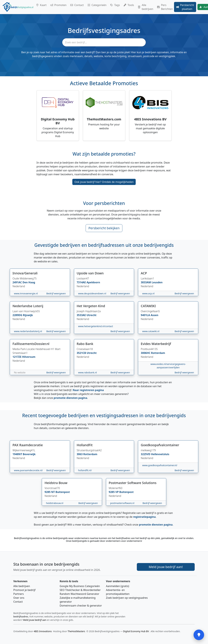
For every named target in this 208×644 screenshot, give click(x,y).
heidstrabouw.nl (55, 503)
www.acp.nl (148, 293)
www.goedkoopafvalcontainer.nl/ (160, 465)
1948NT (18, 454)
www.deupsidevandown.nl (92, 293)
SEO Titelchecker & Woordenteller (80, 590)
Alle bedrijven (146, 7)
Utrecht (91, 315)
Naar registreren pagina (88, 390)
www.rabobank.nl (88, 372)
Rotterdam (158, 353)
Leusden (157, 282)
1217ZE (17, 357)
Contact (77, 5)
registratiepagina (144, 517)
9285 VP (114, 492)
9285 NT (50, 492)
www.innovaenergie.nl (26, 293)
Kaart (41, 5)
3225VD (146, 454)
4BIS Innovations (43, 631)
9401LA (146, 315)
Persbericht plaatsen (185, 7)
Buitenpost (63, 492)
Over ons (19, 598)
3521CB (82, 353)
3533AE (82, 315)
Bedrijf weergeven (56, 293)
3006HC (146, 353)
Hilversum (29, 357)
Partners (19, 594)
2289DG (18, 315)
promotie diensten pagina (70, 398)
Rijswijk (28, 315)
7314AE (82, 282)
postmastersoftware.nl (122, 503)
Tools (129, 5)
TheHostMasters (76, 631)
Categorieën (97, 5)
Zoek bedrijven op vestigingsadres (127, 598)
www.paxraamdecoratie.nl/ (28, 470)
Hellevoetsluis (160, 454)
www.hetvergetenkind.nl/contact (96, 326)
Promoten (58, 5)
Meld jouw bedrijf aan (35, 620)
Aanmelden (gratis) (117, 586)
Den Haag (29, 282)
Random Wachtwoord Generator (79, 594)
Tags (115, 5)
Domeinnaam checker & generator (81, 606)
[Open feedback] (199, 635)
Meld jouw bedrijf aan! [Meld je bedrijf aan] (166, 567)
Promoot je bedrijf (24, 590)
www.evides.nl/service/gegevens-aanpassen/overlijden (168, 366)
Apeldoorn (93, 282)
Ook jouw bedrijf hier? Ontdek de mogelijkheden (104, 182)
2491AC (18, 282)
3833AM (146, 282)
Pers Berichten (165, 7)
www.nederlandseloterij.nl (28, 331)
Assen (154, 315)
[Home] (18, 7)
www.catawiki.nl (151, 331)
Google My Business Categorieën (80, 586)
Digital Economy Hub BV (136, 631)
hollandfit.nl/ (85, 470)
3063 (80, 454)
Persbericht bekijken (104, 228)
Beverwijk (29, 454)
